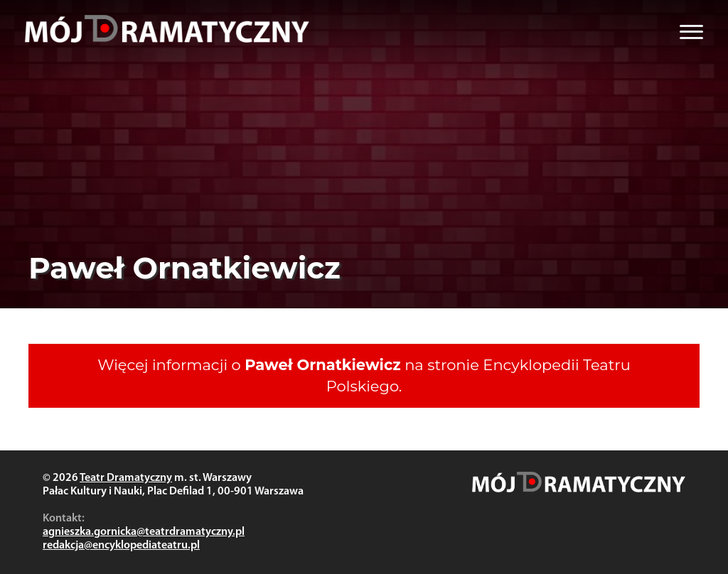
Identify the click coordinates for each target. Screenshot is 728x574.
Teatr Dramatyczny (126, 478)
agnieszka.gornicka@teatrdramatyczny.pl (144, 532)
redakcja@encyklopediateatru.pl (121, 546)
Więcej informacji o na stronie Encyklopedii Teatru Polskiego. (364, 375)
